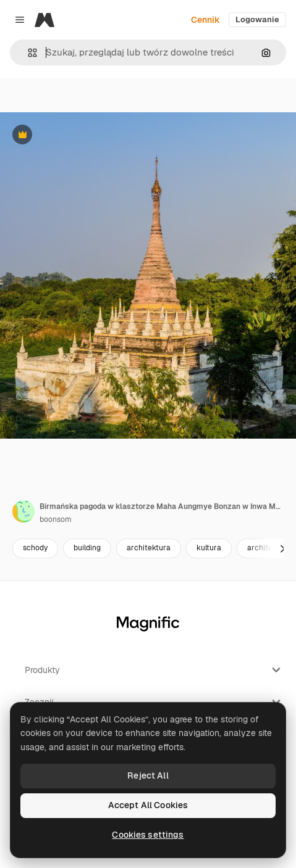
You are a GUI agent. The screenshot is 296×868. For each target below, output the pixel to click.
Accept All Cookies (148, 805)
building (87, 548)
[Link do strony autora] (23, 511)
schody (35, 548)
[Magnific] (44, 20)
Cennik (205, 20)
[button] (27, 53)
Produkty (154, 670)
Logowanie (257, 19)
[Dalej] (282, 548)
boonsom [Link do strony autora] (56, 519)
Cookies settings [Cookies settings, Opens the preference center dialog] (148, 835)
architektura (149, 548)
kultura (209, 548)
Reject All (148, 775)
